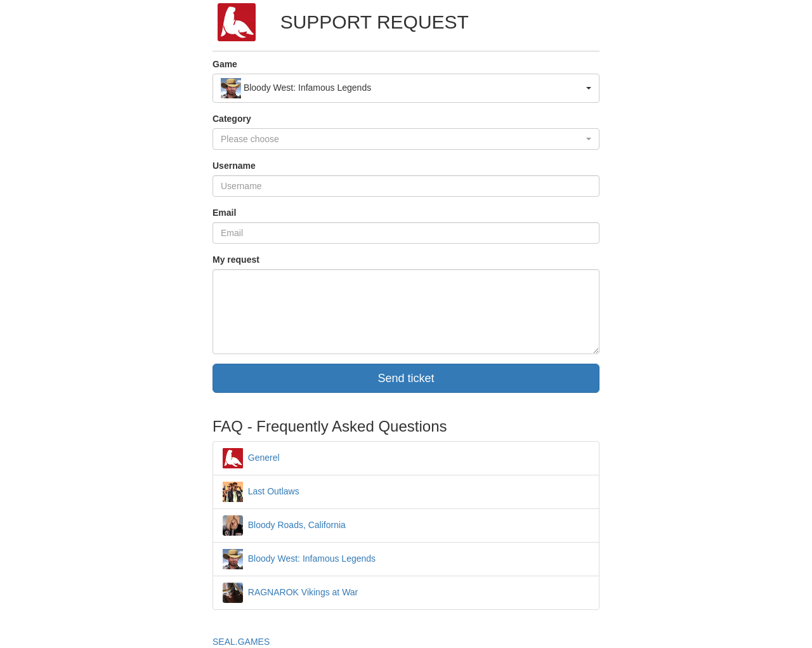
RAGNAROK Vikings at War (290, 592)
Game (225, 64)
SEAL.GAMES (241, 642)
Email (224, 213)
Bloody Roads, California (284, 525)
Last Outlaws (261, 491)
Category (232, 119)
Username (234, 166)
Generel (251, 458)
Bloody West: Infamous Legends (299, 559)
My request (236, 260)
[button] (406, 88)
